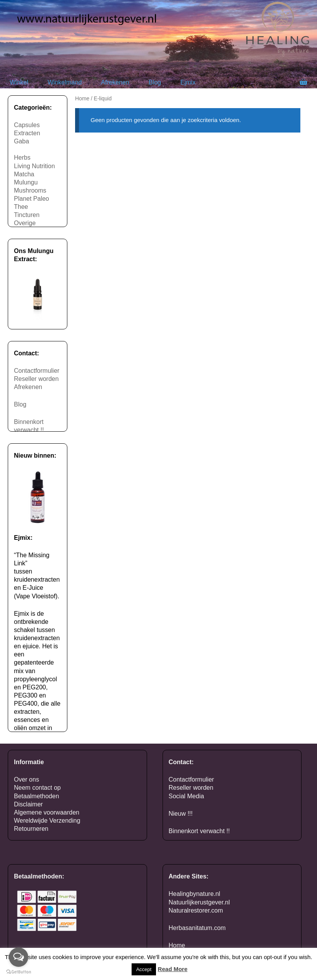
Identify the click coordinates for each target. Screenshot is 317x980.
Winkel (19, 82)
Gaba (21, 141)
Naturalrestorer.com (196, 910)
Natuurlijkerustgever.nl (199, 902)
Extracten (27, 133)
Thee (21, 207)
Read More (173, 969)
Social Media (187, 796)
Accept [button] (144, 969)
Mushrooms (30, 190)
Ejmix (188, 82)
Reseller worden (36, 379)
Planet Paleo (32, 199)
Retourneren (31, 829)
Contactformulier (37, 371)
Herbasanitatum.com (197, 928)
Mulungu (26, 182)
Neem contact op (37, 788)
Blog (155, 82)
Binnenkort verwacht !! (199, 831)
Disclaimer (28, 804)
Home (82, 99)
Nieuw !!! (181, 814)
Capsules (27, 125)
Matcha (24, 174)
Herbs (22, 158)
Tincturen (27, 215)
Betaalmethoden (37, 796)
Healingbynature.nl (194, 894)
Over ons (27, 779)
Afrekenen (115, 82)
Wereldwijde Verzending (47, 821)
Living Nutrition (34, 166)
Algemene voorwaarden (47, 812)
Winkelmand (65, 82)
